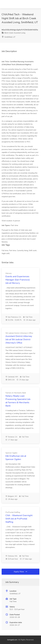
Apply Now (21, 572)
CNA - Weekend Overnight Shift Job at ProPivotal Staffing (19, 519)
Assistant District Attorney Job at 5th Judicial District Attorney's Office (19, 339)
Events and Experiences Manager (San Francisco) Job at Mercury (18, 280)
